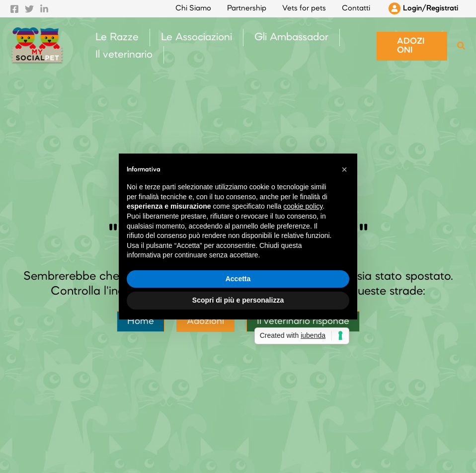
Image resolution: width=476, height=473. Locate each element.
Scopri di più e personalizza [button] (238, 300)
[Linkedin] (44, 9)
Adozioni (205, 321)
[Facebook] (14, 9)
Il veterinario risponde (303, 321)
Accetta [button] (238, 279)
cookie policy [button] (303, 206)
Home (141, 321)
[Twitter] (29, 9)
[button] (412, 46)
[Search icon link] (462, 48)
